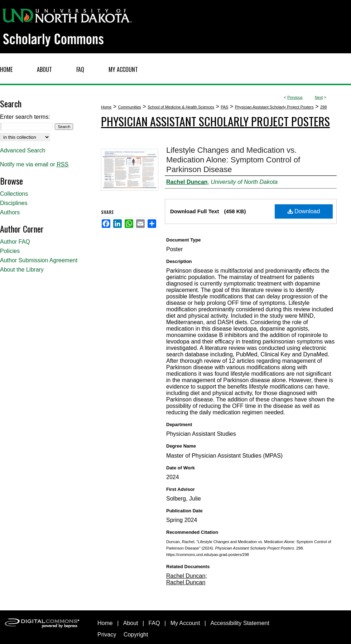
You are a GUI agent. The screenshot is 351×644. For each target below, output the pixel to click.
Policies (10, 251)
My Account (185, 623)
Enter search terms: (25, 117)
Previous (295, 97)
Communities (130, 107)
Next (319, 97)
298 (323, 107)
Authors (10, 212)
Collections (14, 194)
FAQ (154, 623)
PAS (224, 107)
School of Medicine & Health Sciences (181, 107)
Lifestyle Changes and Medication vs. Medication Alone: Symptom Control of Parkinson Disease (233, 160)
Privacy (107, 635)
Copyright (136, 635)
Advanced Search (23, 150)
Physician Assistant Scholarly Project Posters (274, 107)
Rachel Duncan (186, 576)
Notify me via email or (34, 165)
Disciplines (14, 203)
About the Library (22, 270)
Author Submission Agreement (39, 260)
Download (304, 211)
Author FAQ (15, 242)
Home (106, 107)
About (131, 623)
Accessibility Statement (240, 623)
